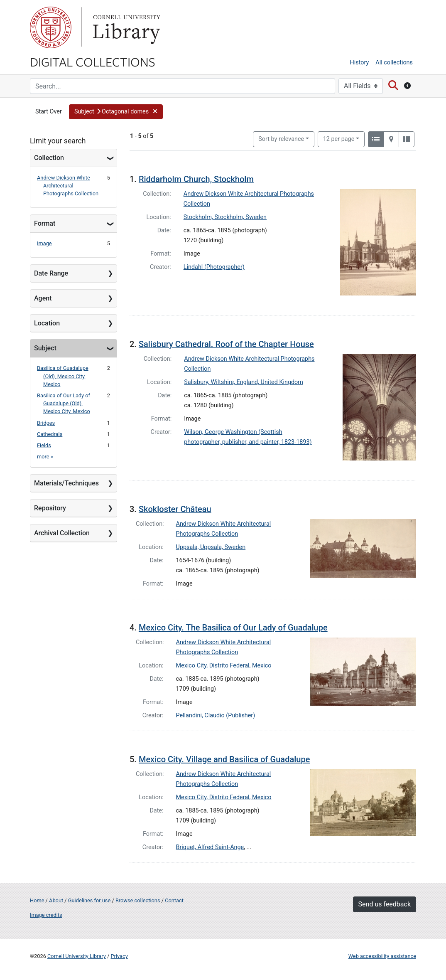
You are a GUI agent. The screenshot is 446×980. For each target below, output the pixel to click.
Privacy (119, 956)
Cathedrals (50, 434)
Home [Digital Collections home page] (37, 900)
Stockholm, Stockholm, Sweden (225, 217)
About (56, 900)
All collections (394, 63)
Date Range (51, 273)
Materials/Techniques (66, 483)
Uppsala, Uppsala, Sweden (211, 547)
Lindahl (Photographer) (214, 267)
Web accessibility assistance (382, 956)
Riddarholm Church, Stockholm (196, 179)
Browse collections (138, 900)
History (360, 63)
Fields (44, 445)
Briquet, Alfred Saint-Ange (210, 847)
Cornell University (51, 27)
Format (45, 223)
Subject (45, 348)
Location (47, 323)
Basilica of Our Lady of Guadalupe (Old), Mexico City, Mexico (64, 403)
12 (339, 138)
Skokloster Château (175, 509)
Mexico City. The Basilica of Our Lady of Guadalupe (233, 628)
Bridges (46, 423)
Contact (174, 900)
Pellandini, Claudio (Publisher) (216, 715)
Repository (50, 508)
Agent (43, 298)
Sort (281, 139)
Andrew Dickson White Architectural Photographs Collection (68, 186)
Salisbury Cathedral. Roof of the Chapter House (226, 344)
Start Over (49, 112)
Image (44, 243)
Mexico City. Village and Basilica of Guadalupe (224, 759)
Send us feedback (385, 904)
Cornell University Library (77, 956)
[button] (116, 112)
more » (45, 457)
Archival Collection (62, 533)
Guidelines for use (89, 900)
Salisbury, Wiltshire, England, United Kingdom (244, 382)
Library (125, 27)
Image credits (46, 915)
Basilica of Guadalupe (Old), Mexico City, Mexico (63, 376)
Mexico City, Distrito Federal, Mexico (224, 666)
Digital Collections (93, 62)
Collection (49, 158)
